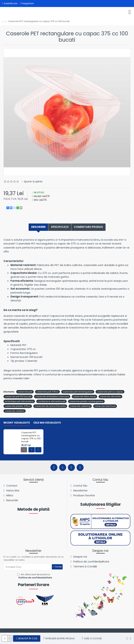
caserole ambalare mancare (52, 396)
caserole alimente (110, 396)
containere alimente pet (51, 401)
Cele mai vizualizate (47, 423)
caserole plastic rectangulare (86, 401)
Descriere (38, 227)
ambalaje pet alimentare (19, 401)
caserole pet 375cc (47, 392)
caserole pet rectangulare (78, 392)
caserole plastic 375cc (18, 406)
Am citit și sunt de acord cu (35, 576)
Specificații (60, 227)
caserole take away (84, 396)
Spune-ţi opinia (33, 181)
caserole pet (25, 392)
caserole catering (80, 406)
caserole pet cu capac (110, 392)
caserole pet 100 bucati (18, 396)
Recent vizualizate (17, 423)
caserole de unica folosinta (50, 406)
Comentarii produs (88, 227)
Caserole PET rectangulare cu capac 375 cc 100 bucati (31, 437)
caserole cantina (15, 411)
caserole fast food (105, 406)
